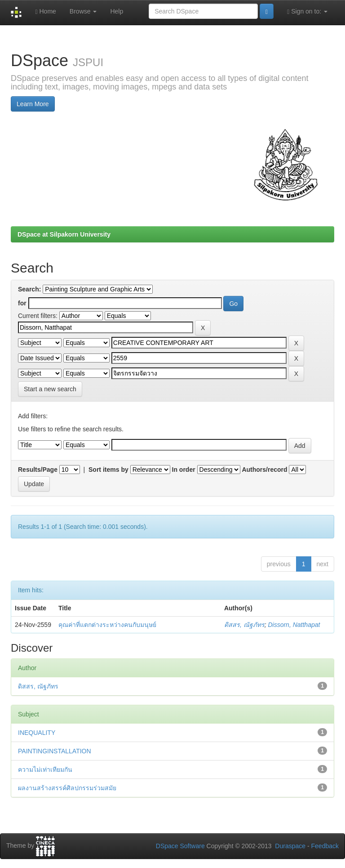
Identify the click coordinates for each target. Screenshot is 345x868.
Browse (83, 11)
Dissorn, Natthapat (294, 625)
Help (117, 11)
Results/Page (38, 470)
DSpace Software (180, 846)
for (22, 303)
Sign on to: (307, 11)
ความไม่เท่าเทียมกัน (45, 770)
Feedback (325, 846)
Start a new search (50, 389)
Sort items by (108, 470)
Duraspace (290, 846)
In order (184, 470)
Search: (29, 289)
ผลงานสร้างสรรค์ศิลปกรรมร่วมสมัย (67, 788)
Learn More (33, 104)
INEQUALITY (37, 733)
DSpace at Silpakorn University (64, 234)
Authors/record (264, 470)
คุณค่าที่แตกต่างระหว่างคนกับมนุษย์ (107, 625)
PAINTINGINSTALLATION (55, 751)
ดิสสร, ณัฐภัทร (244, 625)
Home (45, 11)
